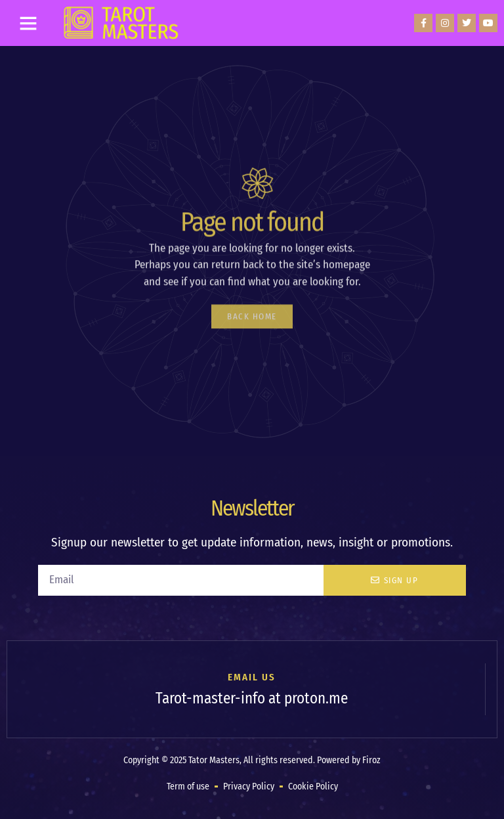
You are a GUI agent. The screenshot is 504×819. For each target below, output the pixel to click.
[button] (28, 23)
